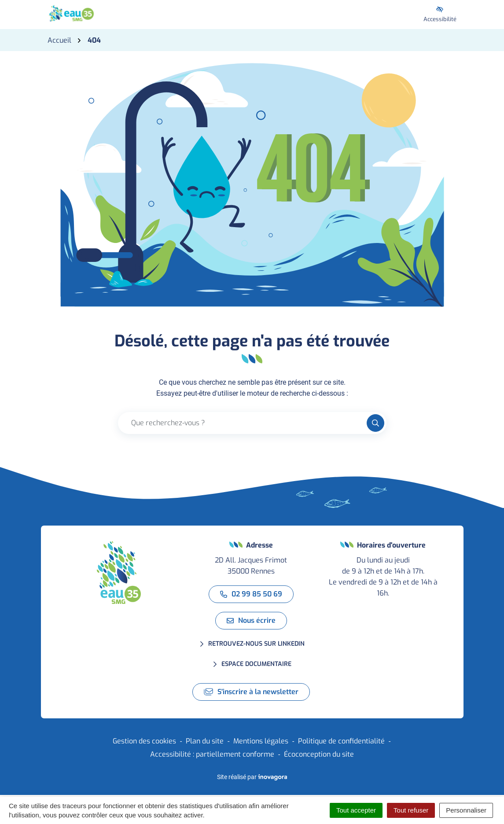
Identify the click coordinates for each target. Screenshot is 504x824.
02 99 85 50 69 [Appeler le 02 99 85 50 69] (251, 594)
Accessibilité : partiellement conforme (212, 754)
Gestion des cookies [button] (144, 741)
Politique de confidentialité (341, 741)
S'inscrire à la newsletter (251, 692)
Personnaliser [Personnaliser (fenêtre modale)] (466, 810)
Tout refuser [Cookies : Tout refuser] (411, 810)
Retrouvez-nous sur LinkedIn (256, 644)
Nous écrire (251, 620)
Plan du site (205, 741)
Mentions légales (261, 741)
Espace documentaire (256, 664)
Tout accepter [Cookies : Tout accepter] (356, 810)
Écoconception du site (319, 754)
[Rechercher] (375, 423)
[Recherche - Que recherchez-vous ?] (243, 423)
